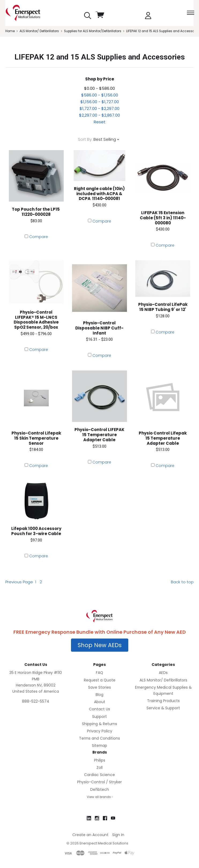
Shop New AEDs (100, 645)
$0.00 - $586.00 (99, 88)
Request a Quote (100, 680)
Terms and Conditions (99, 738)
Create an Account (90, 835)
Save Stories (99, 687)
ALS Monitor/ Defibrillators (163, 680)
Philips (100, 760)
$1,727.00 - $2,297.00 (99, 108)
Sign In (118, 835)
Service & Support (163, 708)
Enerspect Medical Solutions (104, 843)
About (100, 702)
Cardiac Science (99, 775)
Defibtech (100, 789)
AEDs (163, 673)
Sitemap (99, 745)
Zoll (99, 767)
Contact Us (99, 709)
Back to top (182, 582)
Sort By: (85, 139)
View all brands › (100, 797)
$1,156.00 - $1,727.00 (100, 102)
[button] (100, 645)
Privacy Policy (100, 731)
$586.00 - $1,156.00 (100, 95)
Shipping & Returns (99, 724)
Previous (19, 582)
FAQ (99, 673)
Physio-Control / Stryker (99, 782)
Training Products (163, 701)
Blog (99, 695)
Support (99, 717)
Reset (100, 122)
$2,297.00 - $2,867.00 (99, 115)
